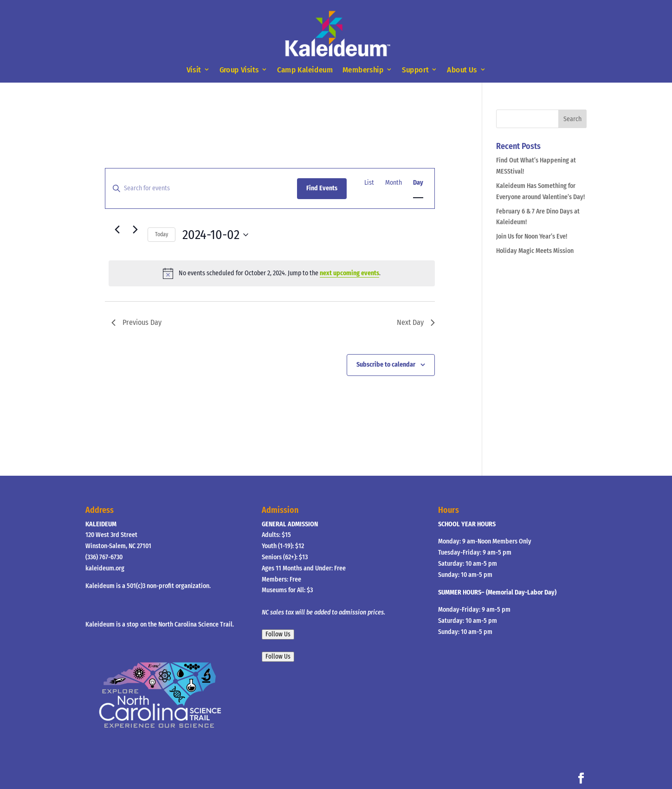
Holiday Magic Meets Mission (535, 251)
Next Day (416, 322)
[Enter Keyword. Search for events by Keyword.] (201, 189)
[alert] (272, 273)
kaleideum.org (105, 568)
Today (162, 234)
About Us (462, 70)
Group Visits (239, 70)
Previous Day (136, 322)
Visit (193, 70)
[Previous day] (117, 229)
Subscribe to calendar (386, 365)
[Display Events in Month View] (394, 183)
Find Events (322, 188)
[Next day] (135, 229)
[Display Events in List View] (369, 183)
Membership (363, 70)
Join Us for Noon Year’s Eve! (532, 236)
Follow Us (278, 634)
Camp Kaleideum (305, 70)
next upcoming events (349, 273)
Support (415, 70)
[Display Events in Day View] (418, 183)
